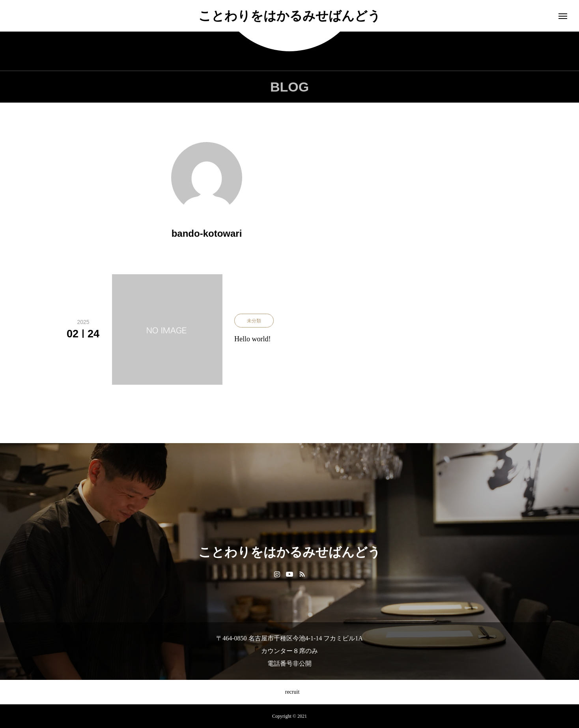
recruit (290, 692)
